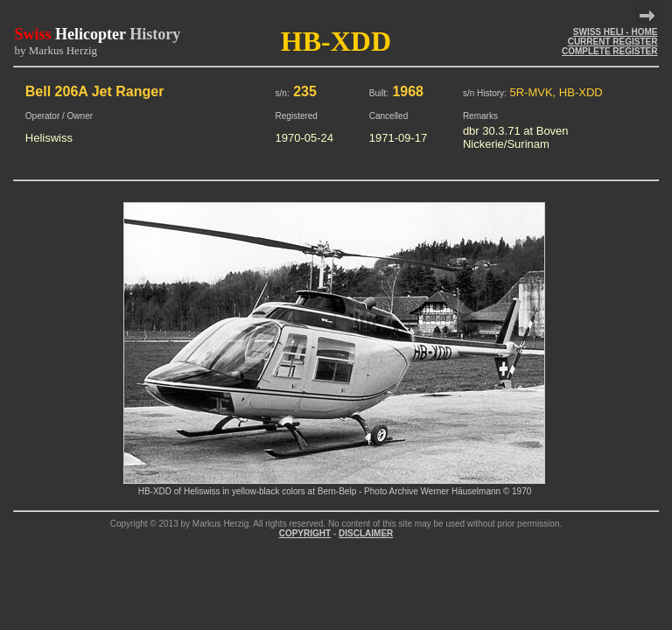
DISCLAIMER (366, 533)
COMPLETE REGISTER (609, 51)
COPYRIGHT (305, 533)
